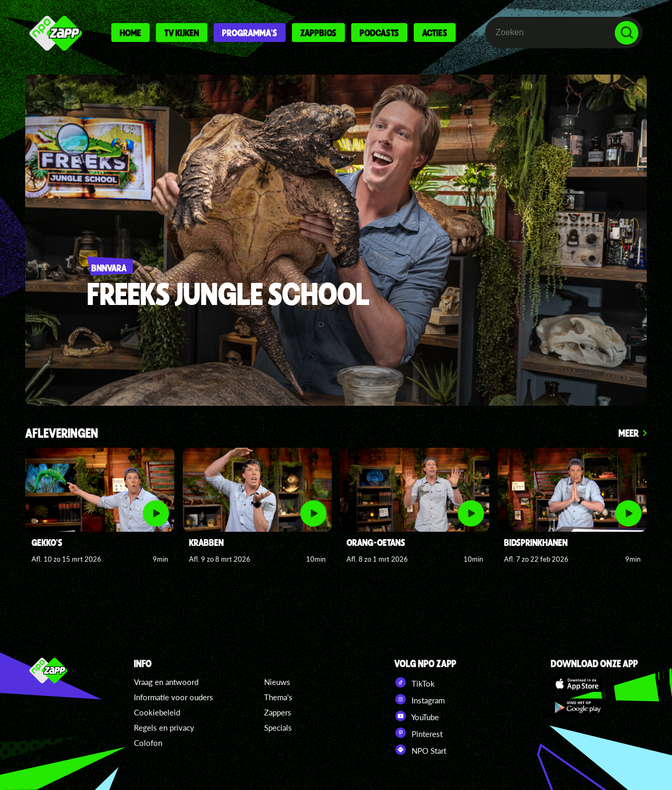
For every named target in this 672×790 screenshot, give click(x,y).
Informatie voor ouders (174, 697)
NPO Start (420, 750)
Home (130, 33)
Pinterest (418, 733)
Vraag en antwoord (166, 682)
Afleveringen (62, 434)
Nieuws (277, 682)
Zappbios (318, 33)
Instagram (419, 699)
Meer (629, 433)
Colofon (148, 743)
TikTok (414, 682)
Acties (435, 33)
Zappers (278, 712)
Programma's (250, 33)
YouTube (417, 716)
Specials (278, 728)
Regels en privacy (164, 728)
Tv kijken (182, 33)
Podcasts (379, 33)
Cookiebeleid (157, 712)
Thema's (278, 697)
